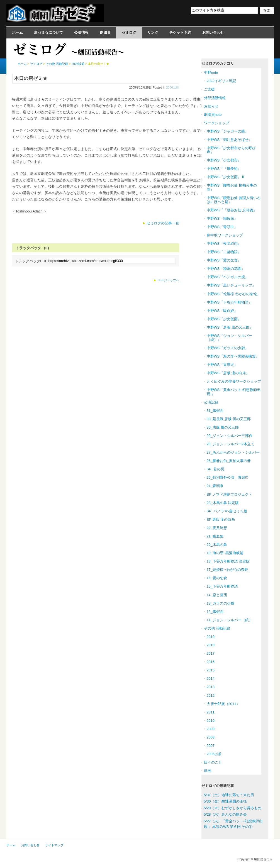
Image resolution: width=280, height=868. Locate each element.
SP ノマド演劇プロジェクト (229, 494)
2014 (211, 678)
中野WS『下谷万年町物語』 (230, 302)
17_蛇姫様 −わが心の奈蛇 (227, 570)
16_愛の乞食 (217, 578)
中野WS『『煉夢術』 (224, 169)
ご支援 (209, 89)
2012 (211, 695)
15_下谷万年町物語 (222, 586)
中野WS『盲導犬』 (222, 365)
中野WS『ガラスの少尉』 (228, 348)
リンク (153, 32)
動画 (208, 771)
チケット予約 (180, 32)
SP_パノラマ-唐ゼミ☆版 (227, 511)
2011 (211, 712)
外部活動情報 (215, 98)
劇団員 (105, 32)
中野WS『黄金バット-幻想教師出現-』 (234, 392)
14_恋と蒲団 (217, 595)
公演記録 (211, 402)
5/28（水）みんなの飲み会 (226, 814)
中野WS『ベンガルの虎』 (228, 277)
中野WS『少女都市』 (224, 160)
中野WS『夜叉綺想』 (224, 244)
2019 (211, 637)
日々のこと (213, 762)
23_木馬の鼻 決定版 (223, 503)
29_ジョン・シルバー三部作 (230, 436)
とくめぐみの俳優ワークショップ (234, 381)
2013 (211, 687)
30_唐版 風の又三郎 (223, 427)
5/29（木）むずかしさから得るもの (233, 808)
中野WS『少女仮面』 (224, 319)
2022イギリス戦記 (221, 81)
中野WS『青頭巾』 (222, 227)
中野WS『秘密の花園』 (226, 269)
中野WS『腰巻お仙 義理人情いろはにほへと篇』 (234, 200)
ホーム (17, 32)
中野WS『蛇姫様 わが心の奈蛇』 (234, 294)
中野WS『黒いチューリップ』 (231, 285)
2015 (211, 670)
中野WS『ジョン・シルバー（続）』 (230, 338)
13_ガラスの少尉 (221, 603)
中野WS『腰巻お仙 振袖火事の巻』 (232, 187)
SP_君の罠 (216, 469)
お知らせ (211, 106)
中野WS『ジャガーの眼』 (228, 131)
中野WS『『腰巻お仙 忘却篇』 (232, 210)
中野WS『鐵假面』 (222, 218)
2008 (211, 737)
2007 (211, 746)
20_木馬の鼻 (217, 545)
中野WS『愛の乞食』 (224, 260)
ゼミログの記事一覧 (163, 223)
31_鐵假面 (215, 411)
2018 (211, 645)
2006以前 (172, 87)
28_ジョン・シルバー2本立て (231, 444)
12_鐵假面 (215, 612)
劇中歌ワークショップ (225, 235)
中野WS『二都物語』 (224, 252)
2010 (211, 721)
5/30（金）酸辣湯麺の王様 (226, 801)
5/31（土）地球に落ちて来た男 (229, 795)
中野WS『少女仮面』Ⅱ (226, 177)
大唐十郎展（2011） (223, 704)
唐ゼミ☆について (48, 32)
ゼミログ (129, 32)
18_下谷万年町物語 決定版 (228, 561)
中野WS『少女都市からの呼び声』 (231, 150)
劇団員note (213, 115)
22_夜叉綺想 (217, 528)
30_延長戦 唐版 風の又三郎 (229, 419)
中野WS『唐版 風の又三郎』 (230, 327)
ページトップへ (168, 280)
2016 (211, 662)
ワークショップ (217, 123)
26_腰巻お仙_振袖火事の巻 (229, 461)
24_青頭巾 (215, 486)
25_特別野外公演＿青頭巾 (228, 477)
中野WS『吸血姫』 (222, 311)
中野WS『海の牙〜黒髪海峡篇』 (233, 356)
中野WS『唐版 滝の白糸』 (228, 373)
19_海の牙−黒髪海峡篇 (225, 553)
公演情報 (81, 32)
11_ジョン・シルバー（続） (230, 620)
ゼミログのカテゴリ (218, 63)
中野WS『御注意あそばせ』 (230, 140)
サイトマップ (54, 845)
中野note (211, 73)
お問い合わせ (213, 32)
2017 (211, 653)
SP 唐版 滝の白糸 (221, 519)
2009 (211, 729)
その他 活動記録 (57, 64)
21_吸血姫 (215, 536)
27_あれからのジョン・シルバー (233, 452)
